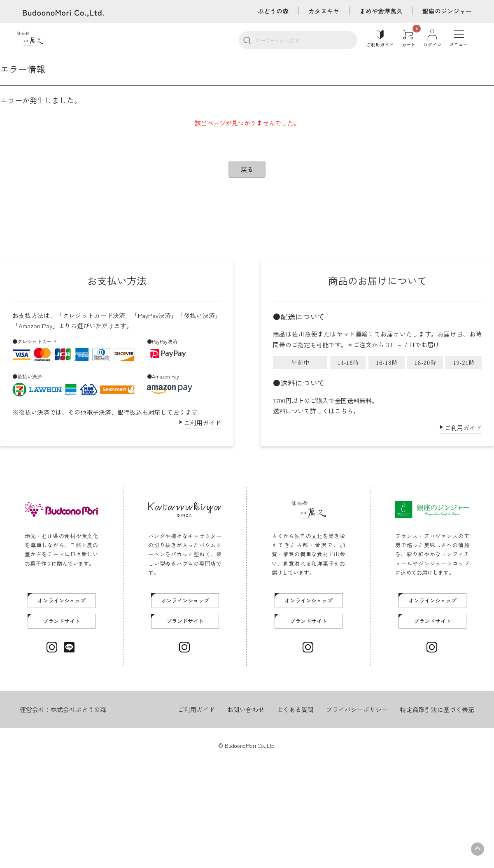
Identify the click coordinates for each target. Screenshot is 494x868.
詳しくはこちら (332, 411)
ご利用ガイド (203, 423)
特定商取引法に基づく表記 (437, 709)
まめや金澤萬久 (381, 11)
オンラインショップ (62, 600)
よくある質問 (295, 709)
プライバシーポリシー (357, 709)
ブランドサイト (62, 621)
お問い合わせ (246, 709)
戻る (247, 169)
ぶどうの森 (272, 11)
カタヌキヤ (323, 11)
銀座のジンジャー (447, 11)
